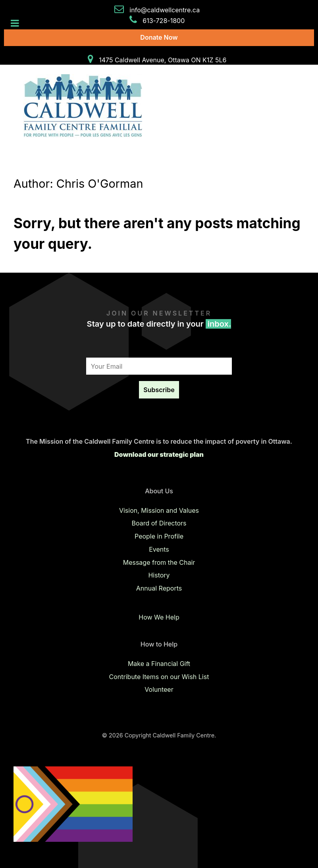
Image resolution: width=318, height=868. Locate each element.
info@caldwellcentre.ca (165, 10)
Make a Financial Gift (159, 664)
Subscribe (159, 390)
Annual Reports (159, 588)
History (159, 575)
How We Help (159, 617)
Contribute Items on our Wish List (159, 677)
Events (159, 549)
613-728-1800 (164, 21)
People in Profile (159, 536)
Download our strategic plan (159, 454)
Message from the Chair (159, 562)
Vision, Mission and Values (159, 510)
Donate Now (159, 37)
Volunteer (159, 689)
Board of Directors (159, 523)
